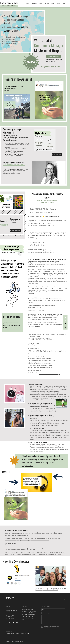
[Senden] (62, 630)
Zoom (42, 405)
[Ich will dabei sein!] (15, 230)
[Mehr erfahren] (57, 154)
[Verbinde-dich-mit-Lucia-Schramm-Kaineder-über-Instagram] (17, 623)
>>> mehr (7, 90)
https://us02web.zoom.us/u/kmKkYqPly (50, 374)
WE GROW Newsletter (29, 550)
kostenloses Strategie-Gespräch (49, 554)
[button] (34, 4)
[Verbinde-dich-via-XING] (65, 317)
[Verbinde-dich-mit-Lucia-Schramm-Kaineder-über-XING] (10, 623)
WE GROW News (15, 153)
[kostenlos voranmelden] (53, 57)
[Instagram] (65, 327)
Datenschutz (16, 641)
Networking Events (16, 155)
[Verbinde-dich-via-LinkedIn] (65, 320)
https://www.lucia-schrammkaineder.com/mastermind (42, 319)
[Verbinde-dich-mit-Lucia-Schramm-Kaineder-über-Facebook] (65, 324)
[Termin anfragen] (55, 599)
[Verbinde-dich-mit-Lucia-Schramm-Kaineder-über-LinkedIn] (6, 623)
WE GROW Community (17, 154)
